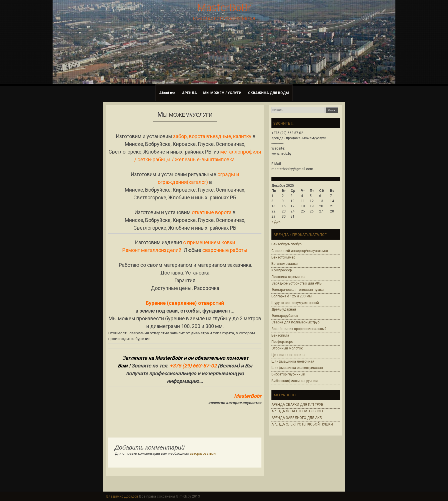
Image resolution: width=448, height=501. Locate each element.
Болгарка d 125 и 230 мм (292, 296)
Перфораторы (282, 342)
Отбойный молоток (287, 348)
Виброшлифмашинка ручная (295, 381)
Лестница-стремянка (288, 277)
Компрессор (282, 270)
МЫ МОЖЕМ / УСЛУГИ (222, 93)
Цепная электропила (288, 355)
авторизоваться (203, 454)
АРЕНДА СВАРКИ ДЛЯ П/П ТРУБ (297, 405)
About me (167, 93)
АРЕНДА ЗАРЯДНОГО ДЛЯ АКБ (297, 418)
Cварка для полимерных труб (295, 322)
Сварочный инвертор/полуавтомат (300, 251)
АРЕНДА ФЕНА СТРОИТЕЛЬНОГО (298, 411)
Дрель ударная (284, 309)
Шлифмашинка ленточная (293, 361)
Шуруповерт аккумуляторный (295, 303)
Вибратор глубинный (288, 374)
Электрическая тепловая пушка (298, 290)
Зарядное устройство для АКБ (296, 283)
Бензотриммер (283, 257)
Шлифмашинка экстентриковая (297, 368)
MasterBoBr (224, 8)
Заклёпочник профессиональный (299, 329)
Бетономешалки (285, 264)
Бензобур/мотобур (286, 244)
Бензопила (280, 335)
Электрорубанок (285, 316)
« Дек (276, 222)
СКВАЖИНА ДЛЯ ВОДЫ (268, 93)
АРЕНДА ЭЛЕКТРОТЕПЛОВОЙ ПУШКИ (302, 424)
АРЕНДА (189, 93)
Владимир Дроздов (122, 496)
